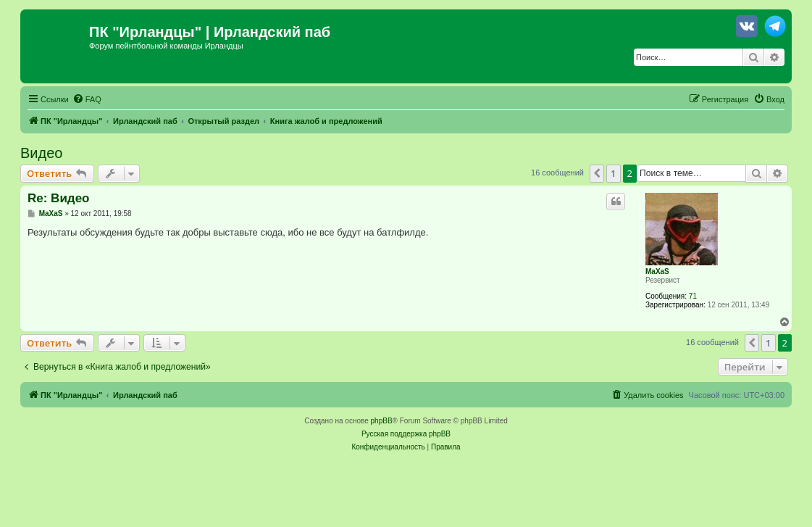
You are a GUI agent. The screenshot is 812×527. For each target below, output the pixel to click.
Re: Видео (58, 198)
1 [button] (613, 173)
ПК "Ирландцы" (145, 32)
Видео (41, 153)
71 (693, 296)
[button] (597, 173)
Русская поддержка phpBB (406, 434)
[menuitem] (87, 99)
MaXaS (657, 271)
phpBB (382, 421)
